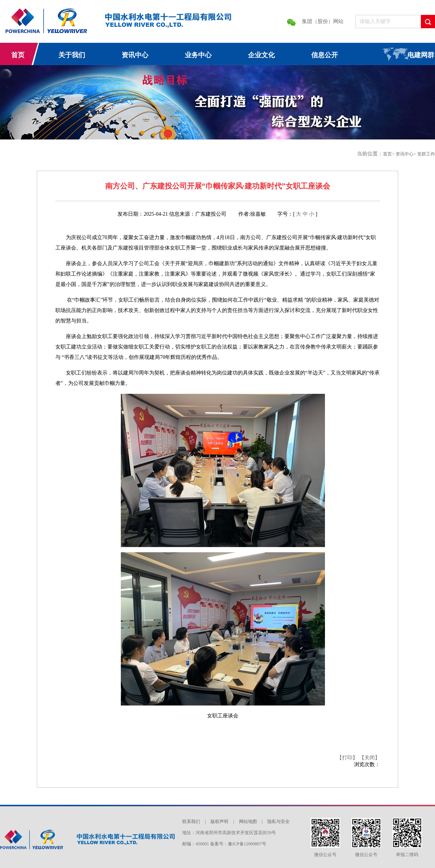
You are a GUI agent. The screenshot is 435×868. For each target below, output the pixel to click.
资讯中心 (135, 55)
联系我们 (192, 822)
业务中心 (198, 55)
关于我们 (72, 55)
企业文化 (261, 55)
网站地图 (249, 822)
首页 (18, 55)
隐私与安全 (278, 822)
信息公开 (325, 55)
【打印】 (348, 758)
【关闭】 (370, 758)
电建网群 (421, 55)
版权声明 (220, 822)
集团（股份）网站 (323, 21)
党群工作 (426, 154)
